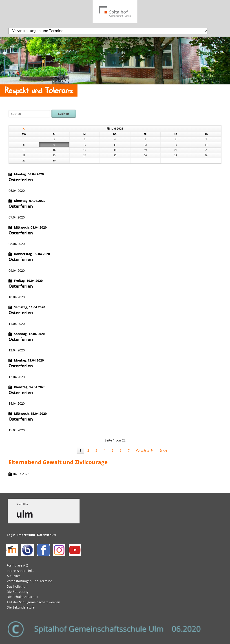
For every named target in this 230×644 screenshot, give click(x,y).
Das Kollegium (18, 586)
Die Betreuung (18, 592)
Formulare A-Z (17, 565)
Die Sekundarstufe (21, 607)
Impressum (26, 535)
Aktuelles (14, 576)
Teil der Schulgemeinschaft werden (33, 602)
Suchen (64, 114)
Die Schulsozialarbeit (23, 597)
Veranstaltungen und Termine (29, 581)
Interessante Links (20, 571)
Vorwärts (143, 450)
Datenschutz (47, 535)
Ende (163, 450)
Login (11, 535)
